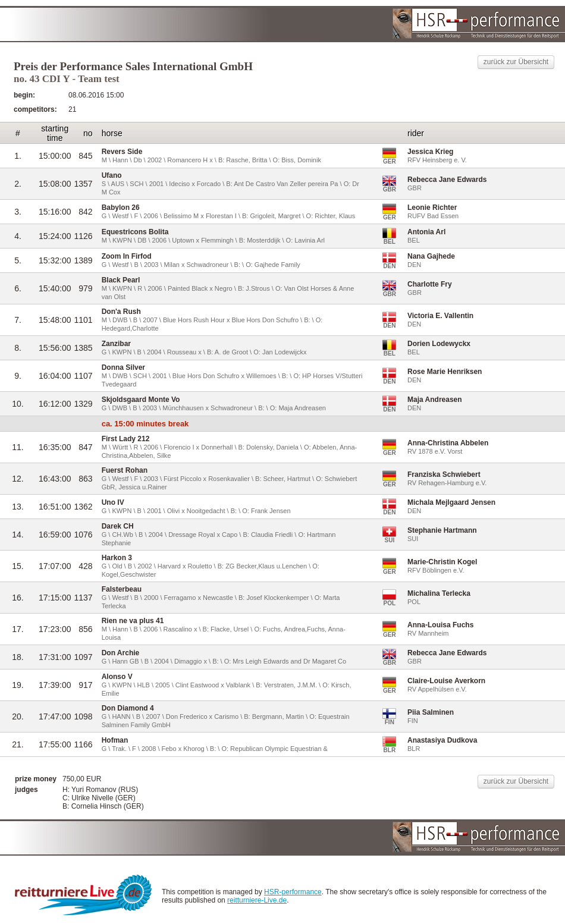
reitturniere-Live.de (257, 900)
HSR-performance (293, 892)
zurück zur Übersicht (516, 62)
